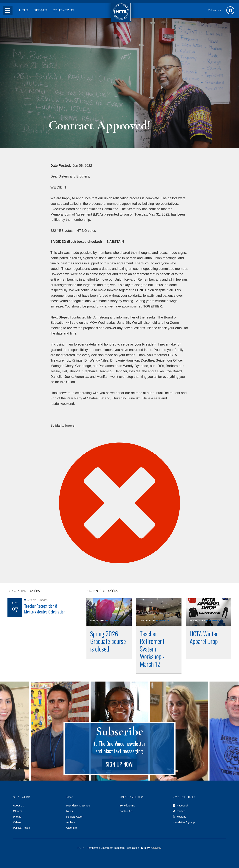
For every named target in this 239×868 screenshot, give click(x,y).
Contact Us (63, 10)
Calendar (72, 828)
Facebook (183, 806)
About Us (18, 806)
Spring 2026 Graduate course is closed (108, 641)
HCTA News (113, 621)
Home (24, 10)
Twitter (181, 811)
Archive (71, 822)
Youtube (182, 817)
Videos (17, 822)
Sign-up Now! (119, 764)
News (70, 811)
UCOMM (156, 848)
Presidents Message (78, 806)
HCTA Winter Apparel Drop (204, 637)
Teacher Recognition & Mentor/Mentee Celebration (45, 609)
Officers (18, 811)
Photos (17, 817)
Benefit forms (127, 806)
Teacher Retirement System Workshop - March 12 (152, 649)
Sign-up (41, 10)
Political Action (21, 828)
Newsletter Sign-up (184, 822)
